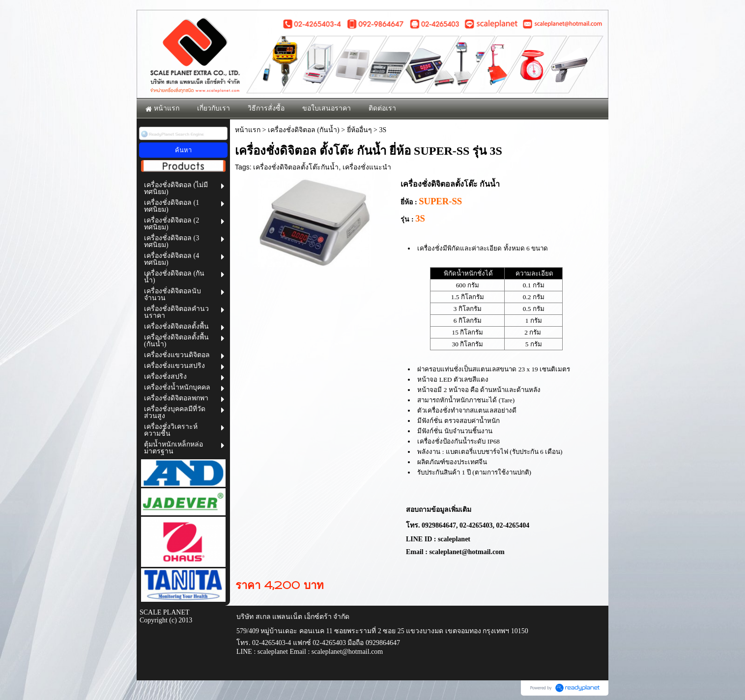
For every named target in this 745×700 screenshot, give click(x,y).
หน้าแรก (248, 130)
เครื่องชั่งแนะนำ (367, 167)
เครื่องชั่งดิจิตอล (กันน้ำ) (304, 130)
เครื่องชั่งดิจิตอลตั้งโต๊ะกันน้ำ (296, 167)
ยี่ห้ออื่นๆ (359, 130)
